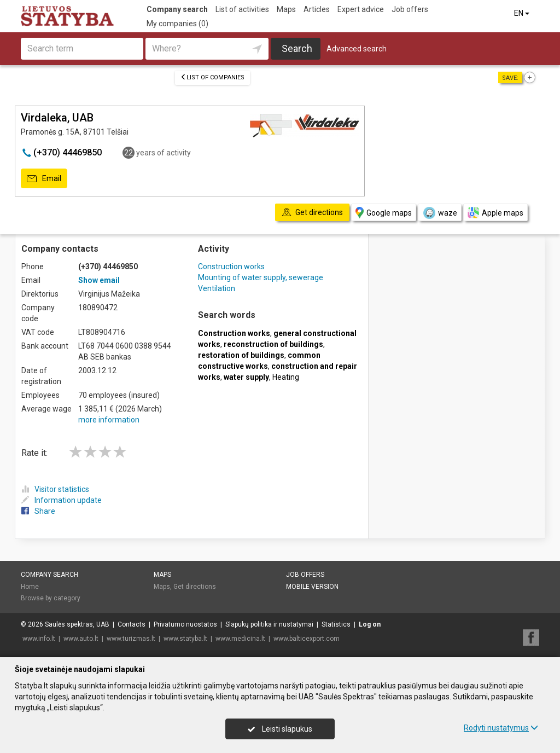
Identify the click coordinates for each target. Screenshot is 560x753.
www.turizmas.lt (131, 639)
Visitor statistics (55, 489)
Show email (99, 280)
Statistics (336, 624)
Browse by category (51, 598)
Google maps (384, 213)
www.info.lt (39, 639)
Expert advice (361, 9)
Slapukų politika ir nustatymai (269, 624)
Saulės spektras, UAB (77, 624)
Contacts (132, 624)
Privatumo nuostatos (185, 624)
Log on (370, 624)
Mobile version (312, 587)
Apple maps (495, 213)
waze (440, 213)
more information (109, 420)
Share (38, 511)
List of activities (242, 9)
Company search (177, 9)
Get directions (195, 587)
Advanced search (357, 49)
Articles (317, 9)
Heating (286, 377)
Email (44, 179)
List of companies (212, 77)
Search (297, 48)
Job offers (410, 9)
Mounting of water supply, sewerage (261, 277)
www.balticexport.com (307, 639)
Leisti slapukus (280, 729)
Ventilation (217, 288)
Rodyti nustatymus (501, 728)
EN (523, 13)
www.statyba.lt (185, 639)
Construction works (231, 267)
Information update (62, 500)
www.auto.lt (81, 639)
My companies (177, 24)
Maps (286, 9)
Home (30, 587)
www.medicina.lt (240, 639)
